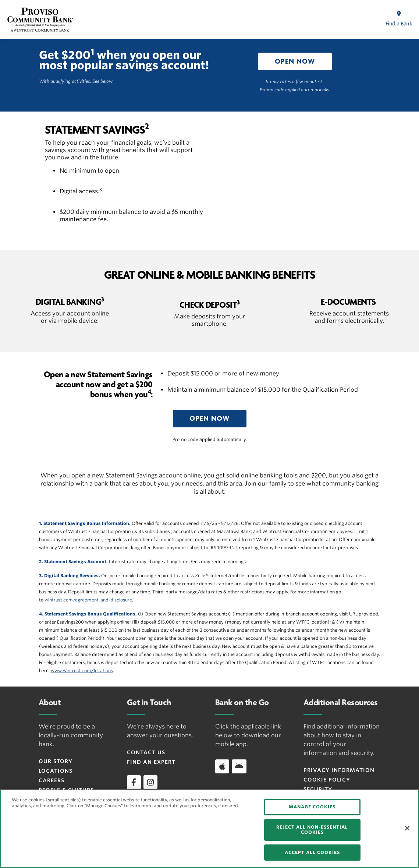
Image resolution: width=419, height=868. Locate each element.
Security (318, 789)
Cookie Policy (327, 780)
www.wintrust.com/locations (82, 671)
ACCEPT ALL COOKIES (312, 852)
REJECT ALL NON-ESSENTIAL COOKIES (312, 830)
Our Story (56, 761)
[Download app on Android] (239, 766)
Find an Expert (151, 762)
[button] (295, 61)
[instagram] (150, 782)
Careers (52, 780)
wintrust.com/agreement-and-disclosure (88, 600)
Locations (56, 771)
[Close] (407, 828)
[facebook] (134, 782)
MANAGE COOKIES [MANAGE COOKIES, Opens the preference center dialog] (312, 807)
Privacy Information (339, 770)
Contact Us (146, 752)
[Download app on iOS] (222, 766)
